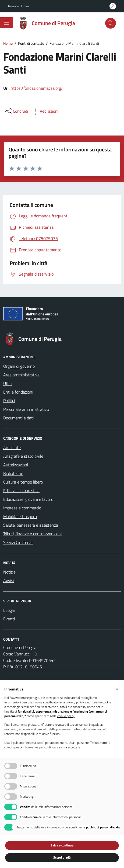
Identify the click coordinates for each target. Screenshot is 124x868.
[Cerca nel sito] (111, 23)
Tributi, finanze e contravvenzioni (32, 534)
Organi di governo (19, 366)
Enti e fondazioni (18, 392)
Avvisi (8, 581)
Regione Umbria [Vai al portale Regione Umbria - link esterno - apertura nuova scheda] (19, 6)
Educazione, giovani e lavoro (28, 499)
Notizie (9, 572)
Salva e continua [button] (62, 845)
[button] (117, 689)
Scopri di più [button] (62, 857)
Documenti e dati (18, 418)
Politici (9, 401)
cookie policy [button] (66, 716)
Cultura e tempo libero (23, 482)
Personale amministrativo (26, 409)
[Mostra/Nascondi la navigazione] (6, 23)
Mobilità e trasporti (20, 516)
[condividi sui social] (16, 111)
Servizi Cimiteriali (18, 542)
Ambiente (12, 447)
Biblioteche (13, 473)
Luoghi (9, 610)
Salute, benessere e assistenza (31, 525)
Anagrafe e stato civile (23, 456)
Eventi (9, 619)
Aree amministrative (21, 375)
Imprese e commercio (22, 508)
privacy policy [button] (75, 702)
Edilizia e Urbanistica (21, 491)
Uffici (8, 383)
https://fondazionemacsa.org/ (37, 88)
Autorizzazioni (16, 465)
